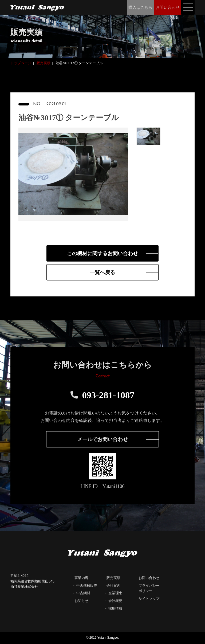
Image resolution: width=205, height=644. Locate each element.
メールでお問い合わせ (102, 440)
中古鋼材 (83, 594)
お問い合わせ (149, 579)
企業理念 (115, 594)
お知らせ (81, 602)
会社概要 (115, 602)
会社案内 (113, 586)
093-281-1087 (102, 396)
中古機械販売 (87, 586)
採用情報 (115, 609)
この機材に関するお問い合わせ (102, 254)
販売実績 (113, 579)
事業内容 (81, 579)
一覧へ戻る (102, 273)
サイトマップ (149, 599)
